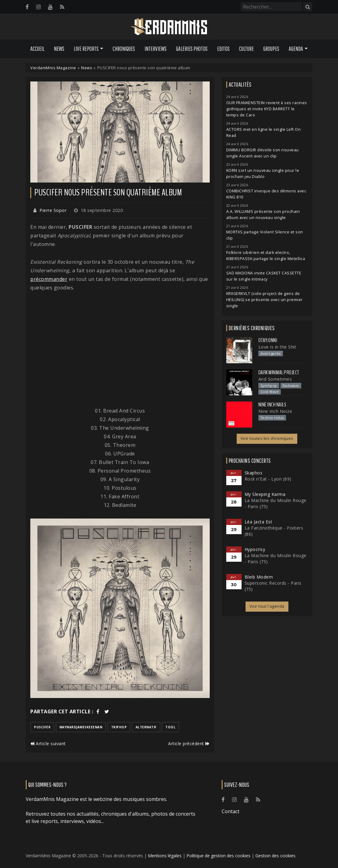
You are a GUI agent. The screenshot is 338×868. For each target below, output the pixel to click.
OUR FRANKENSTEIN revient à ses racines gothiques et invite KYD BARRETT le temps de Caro (267, 109)
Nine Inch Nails (272, 405)
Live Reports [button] (86, 49)
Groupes (271, 49)
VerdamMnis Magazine (53, 68)
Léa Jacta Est (259, 522)
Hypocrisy (255, 549)
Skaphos (254, 473)
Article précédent (189, 743)
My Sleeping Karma (265, 494)
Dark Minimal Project (279, 372)
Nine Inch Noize (275, 411)
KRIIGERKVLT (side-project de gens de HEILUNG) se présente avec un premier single (265, 300)
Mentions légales (165, 856)
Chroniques (124, 49)
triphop (119, 727)
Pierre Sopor (53, 210)
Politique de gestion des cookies (218, 856)
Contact (231, 811)
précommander (49, 279)
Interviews (156, 49)
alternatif (146, 727)
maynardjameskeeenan (81, 727)
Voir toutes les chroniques (267, 438)
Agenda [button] (296, 49)
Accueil (37, 49)
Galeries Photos (192, 49)
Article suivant (48, 743)
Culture (246, 49)
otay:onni (268, 340)
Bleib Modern (259, 577)
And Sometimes (275, 379)
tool (170, 727)
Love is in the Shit (277, 347)
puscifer (42, 727)
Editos (223, 49)
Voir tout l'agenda (267, 606)
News (59, 49)
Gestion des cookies (275, 856)
